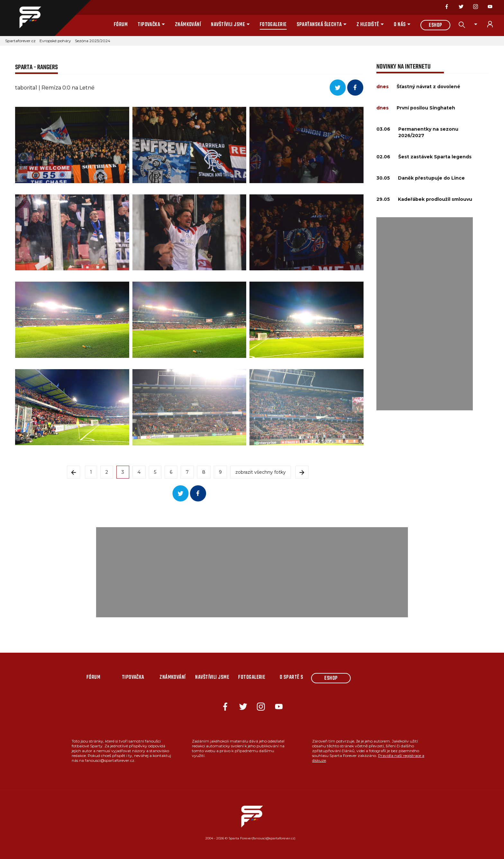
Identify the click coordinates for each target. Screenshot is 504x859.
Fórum (121, 25)
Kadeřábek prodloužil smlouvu (435, 199)
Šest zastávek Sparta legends (435, 157)
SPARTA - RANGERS (36, 67)
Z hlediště (368, 25)
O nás (400, 25)
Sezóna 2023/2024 (93, 41)
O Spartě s (292, 677)
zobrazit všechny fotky (261, 472)
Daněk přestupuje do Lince (431, 178)
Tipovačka (149, 25)
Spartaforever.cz (20, 41)
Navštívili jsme (228, 25)
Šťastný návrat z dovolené (428, 87)
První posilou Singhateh (426, 108)
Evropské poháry (55, 41)
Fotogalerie (273, 25)
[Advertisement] (425, 314)
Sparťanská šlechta (319, 25)
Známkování (188, 25)
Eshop (435, 25)
